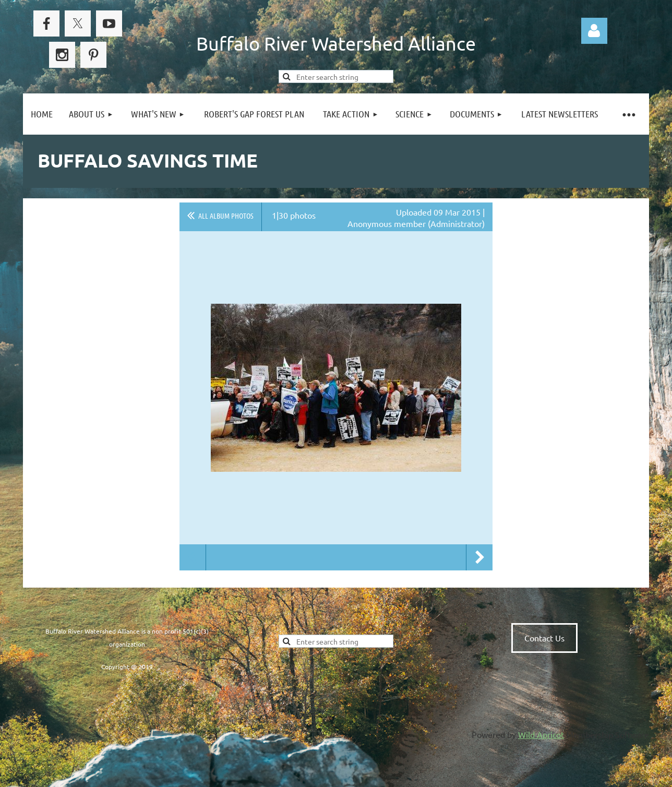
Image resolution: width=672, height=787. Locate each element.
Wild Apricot (541, 734)
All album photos (226, 216)
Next (479, 557)
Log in (594, 31)
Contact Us (544, 638)
